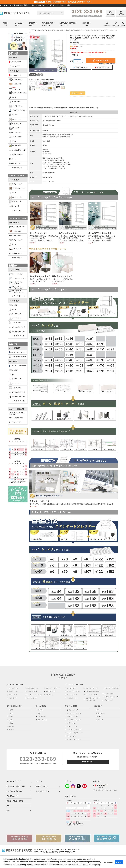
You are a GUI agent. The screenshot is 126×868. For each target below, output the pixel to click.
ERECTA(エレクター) (43, 30)
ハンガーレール (15, 119)
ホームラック (14, 66)
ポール (13, 97)
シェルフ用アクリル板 (17, 150)
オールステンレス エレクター (16, 283)
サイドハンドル (15, 146)
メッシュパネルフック (17, 327)
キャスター (14, 115)
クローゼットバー (16, 249)
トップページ (33, 30)
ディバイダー (14, 128)
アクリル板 (14, 206)
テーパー (13, 159)
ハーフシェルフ (15, 133)
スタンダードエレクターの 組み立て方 (17, 413)
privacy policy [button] (95, 865)
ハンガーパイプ (15, 137)
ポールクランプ (15, 163)
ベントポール (14, 102)
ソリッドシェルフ (16, 236)
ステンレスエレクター (17, 278)
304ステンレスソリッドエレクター (16, 292)
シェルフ (13, 305)
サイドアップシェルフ (17, 189)
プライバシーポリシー (15, 422)
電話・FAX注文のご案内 (16, 418)
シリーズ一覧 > (17, 168)
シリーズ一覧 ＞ (19, 296)
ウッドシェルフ (15, 84)
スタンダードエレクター (18, 357)
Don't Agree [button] (108, 862)
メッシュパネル (15, 323)
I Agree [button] (119, 862)
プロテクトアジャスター (18, 110)
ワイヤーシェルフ (16, 80)
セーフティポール (16, 106)
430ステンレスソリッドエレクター (16, 287)
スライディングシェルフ (18, 93)
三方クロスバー (15, 124)
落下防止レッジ (15, 314)
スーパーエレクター (16, 274)
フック (13, 141)
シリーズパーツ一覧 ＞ (19, 336)
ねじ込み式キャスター (17, 332)
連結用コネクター (16, 155)
